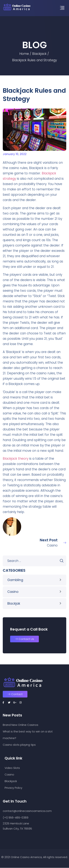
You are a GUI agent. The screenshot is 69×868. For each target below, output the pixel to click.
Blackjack (39, 54)
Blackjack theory (16, 459)
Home (24, 54)
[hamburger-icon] (62, 8)
